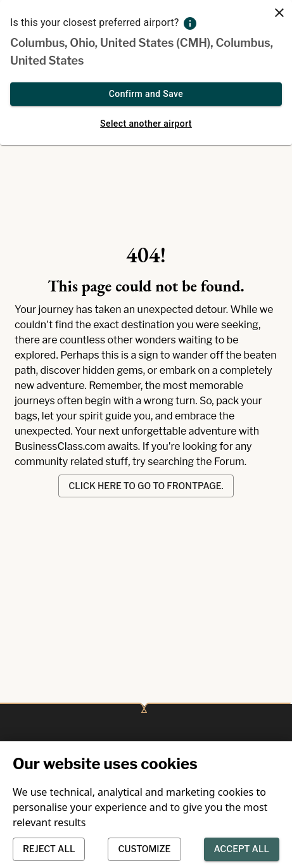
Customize (144, 849)
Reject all (49, 849)
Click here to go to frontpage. (146, 486)
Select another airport (146, 124)
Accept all (242, 849)
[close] (279, 13)
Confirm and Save (146, 94)
